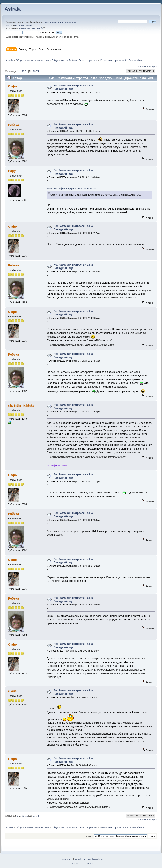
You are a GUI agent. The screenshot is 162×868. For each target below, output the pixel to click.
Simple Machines (95, 859)
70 (23, 71)
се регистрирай (24, 25)
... (20, 71)
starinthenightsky (21, 405)
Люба (12, 691)
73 (34, 71)
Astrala (13, 9)
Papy (12, 171)
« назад (142, 66)
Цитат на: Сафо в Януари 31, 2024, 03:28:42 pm (72, 188)
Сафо (12, 86)
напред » (152, 66)
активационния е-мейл (31, 28)
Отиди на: (89, 836)
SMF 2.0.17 (67, 859)
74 (38, 71)
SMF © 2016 (80, 859)
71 (26, 71)
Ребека (13, 125)
